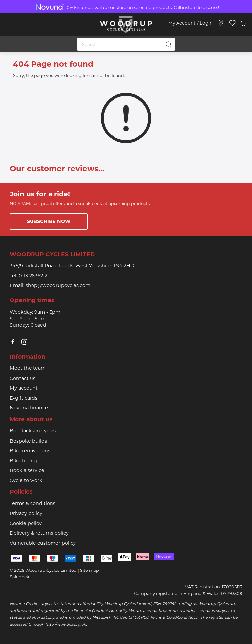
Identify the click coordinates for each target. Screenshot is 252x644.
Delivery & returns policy (39, 533)
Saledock (20, 577)
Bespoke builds (28, 441)
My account (24, 388)
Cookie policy (26, 523)
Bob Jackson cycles (33, 431)
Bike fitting (23, 461)
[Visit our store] (221, 23)
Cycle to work (26, 480)
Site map (90, 570)
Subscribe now (49, 221)
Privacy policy (26, 513)
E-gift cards (24, 398)
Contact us (23, 378)
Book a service (27, 470)
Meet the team (28, 368)
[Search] (126, 44)
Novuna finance (29, 408)
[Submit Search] (169, 44)
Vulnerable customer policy (43, 543)
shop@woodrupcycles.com (58, 285)
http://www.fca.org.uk (66, 624)
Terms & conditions (33, 503)
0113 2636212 (33, 276)
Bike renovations (30, 451)
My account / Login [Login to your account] (190, 23)
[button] (7, 23)
